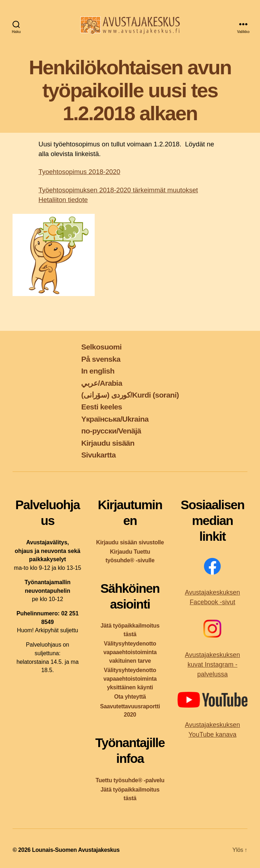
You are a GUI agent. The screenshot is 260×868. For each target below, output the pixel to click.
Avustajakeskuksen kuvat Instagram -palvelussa (213, 665)
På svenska (101, 359)
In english (98, 371)
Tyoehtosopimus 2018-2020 (79, 172)
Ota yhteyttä (130, 697)
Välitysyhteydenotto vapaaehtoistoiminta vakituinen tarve (130, 652)
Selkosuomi (101, 347)
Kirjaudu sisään (108, 443)
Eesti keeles (101, 407)
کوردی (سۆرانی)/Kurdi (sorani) (130, 395)
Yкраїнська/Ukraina (115, 419)
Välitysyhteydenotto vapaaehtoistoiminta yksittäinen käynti (130, 679)
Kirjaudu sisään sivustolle (130, 542)
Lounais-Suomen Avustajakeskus (76, 850)
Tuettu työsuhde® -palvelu (130, 780)
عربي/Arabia (101, 383)
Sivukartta (98, 455)
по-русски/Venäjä (111, 431)
